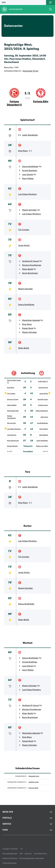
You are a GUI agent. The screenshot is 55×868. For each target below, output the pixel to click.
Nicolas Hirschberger (32, 265)
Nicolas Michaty (12, 446)
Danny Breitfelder (30, 167)
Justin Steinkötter (30, 135)
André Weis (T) (43, 382)
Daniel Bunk (28, 328)
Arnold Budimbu (30, 171)
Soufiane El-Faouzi (30, 261)
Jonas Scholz (24, 245)
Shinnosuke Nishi (13, 411)
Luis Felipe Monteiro (27, 194)
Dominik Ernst (43, 388)
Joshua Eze (44, 417)
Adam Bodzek (12, 405)
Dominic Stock (33, 788)
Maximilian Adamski (31, 320)
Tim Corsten (24, 230)
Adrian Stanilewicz (42, 411)
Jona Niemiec (12, 435)
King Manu (23, 151)
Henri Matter (28, 179)
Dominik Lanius (43, 399)
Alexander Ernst (30, 71)
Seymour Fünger (13, 399)
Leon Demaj (28, 175)
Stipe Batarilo (44, 435)
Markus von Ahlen (42, 446)
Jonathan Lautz (34, 782)
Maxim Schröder (29, 210)
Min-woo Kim (12, 423)
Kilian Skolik (28, 269)
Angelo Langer (43, 405)
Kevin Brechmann (30, 273)
